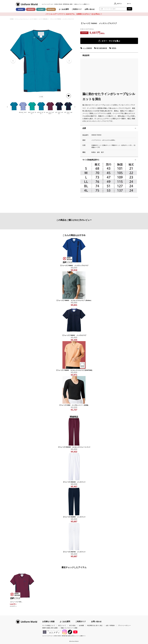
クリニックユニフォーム (21, 19)
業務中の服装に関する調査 (50, 628)
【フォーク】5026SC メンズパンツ (74, 517)
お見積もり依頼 (48, 622)
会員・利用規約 (110, 625)
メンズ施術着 (86, 48)
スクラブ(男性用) (43, 19)
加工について (62, 625)
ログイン (119, 4)
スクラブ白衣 (33, 19)
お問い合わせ (90, 9)
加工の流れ (72, 625)
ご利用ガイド (77, 9)
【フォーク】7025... (16, 602)
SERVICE (51, 9)
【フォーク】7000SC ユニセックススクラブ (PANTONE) (74, 370)
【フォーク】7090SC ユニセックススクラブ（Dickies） (74, 300)
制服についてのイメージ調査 (69, 628)
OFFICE (31, 9)
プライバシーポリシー (124, 625)
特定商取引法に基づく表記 (95, 625)
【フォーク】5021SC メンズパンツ (74, 482)
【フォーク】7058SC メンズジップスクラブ (74, 266)
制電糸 (113, 48)
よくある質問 (64, 9)
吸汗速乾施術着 (101, 48)
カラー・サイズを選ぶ (109, 41)
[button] (69, 61)
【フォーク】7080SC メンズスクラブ (74, 335)
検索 (130, 9)
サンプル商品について (49, 625)
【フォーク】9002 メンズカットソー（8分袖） (74, 405)
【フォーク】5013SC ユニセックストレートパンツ (74, 447)
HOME (12, 19)
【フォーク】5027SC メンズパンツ (74, 552)
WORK (21, 9)
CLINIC (41, 9)
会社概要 (81, 625)
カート (129, 4)
